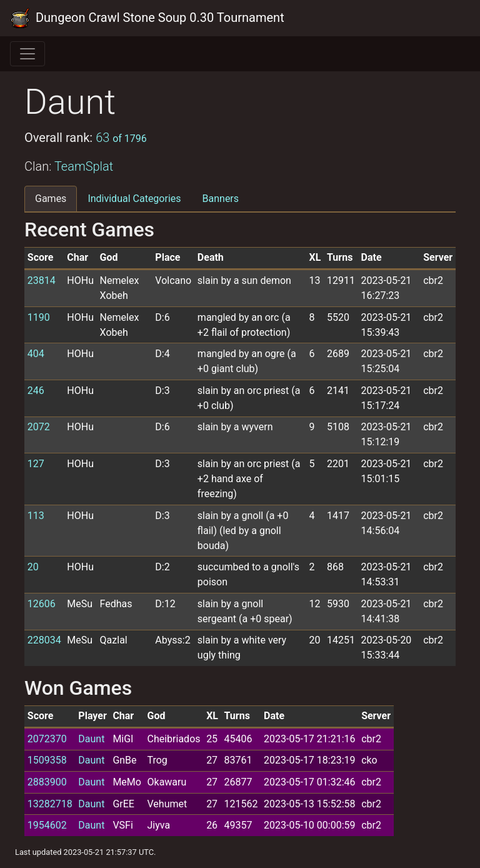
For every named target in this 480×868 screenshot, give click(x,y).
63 (121, 138)
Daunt (91, 739)
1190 (39, 317)
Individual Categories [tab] (134, 199)
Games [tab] (51, 199)
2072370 (47, 739)
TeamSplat (84, 166)
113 (36, 516)
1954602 (47, 825)
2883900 (47, 782)
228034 (44, 640)
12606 (42, 604)
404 (36, 354)
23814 (42, 280)
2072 (39, 427)
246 (36, 391)
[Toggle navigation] (27, 54)
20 (33, 567)
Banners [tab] (221, 199)
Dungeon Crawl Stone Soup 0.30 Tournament (147, 18)
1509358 (47, 760)
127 (36, 464)
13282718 (50, 804)
